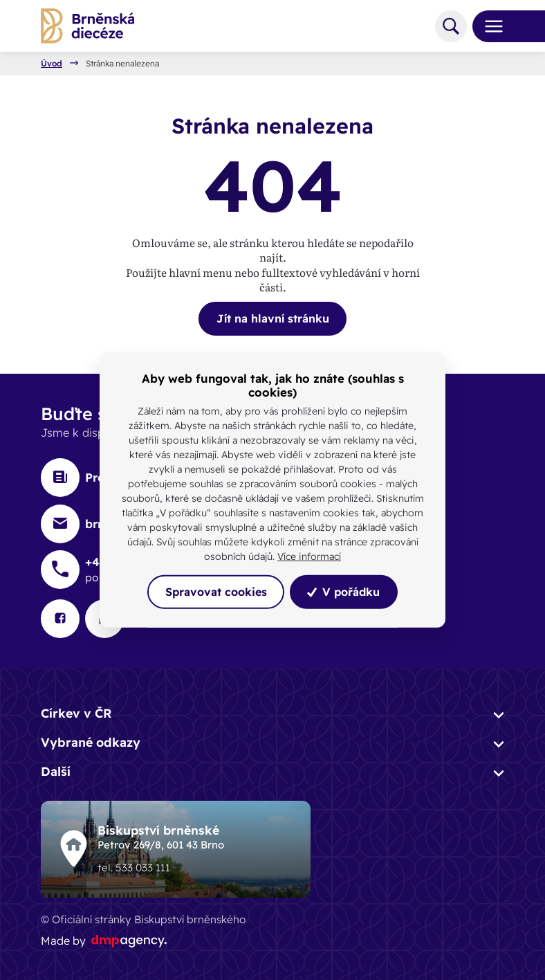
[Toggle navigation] (488, 26)
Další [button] (56, 771)
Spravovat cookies (216, 592)
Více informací (309, 556)
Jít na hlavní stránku (273, 318)
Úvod (52, 64)
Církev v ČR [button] (76, 713)
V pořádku (343, 592)
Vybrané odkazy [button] (91, 742)
